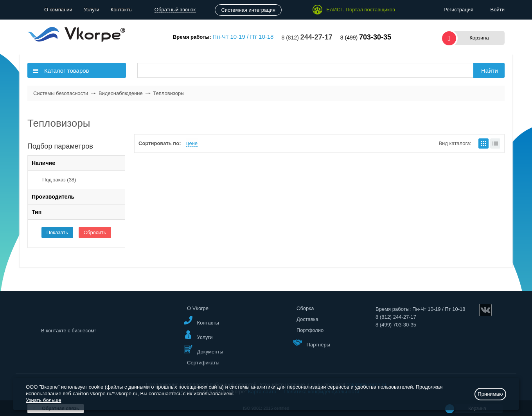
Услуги (92, 10)
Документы (204, 350)
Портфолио (310, 330)
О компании (58, 10)
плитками (483, 143)
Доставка (307, 319)
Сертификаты (203, 363)
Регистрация (458, 10)
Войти (498, 10)
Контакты (122, 10)
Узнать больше (43, 400)
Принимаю (490, 394)
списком (495, 143)
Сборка (305, 308)
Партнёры (312, 343)
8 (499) (366, 38)
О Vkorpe (198, 308)
